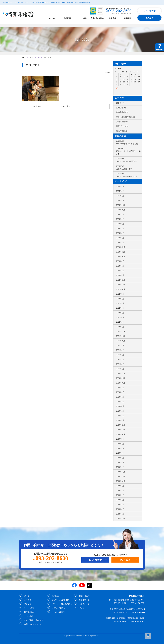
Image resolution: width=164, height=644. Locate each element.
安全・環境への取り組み (33, 620)
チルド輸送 (27, 616)
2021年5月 (120, 360)
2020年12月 (121, 374)
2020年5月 (120, 402)
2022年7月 (120, 303)
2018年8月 (120, 486)
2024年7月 (120, 219)
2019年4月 (120, 453)
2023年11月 (121, 252)
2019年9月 (120, 439)
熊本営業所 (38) (122, 112)
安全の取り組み (97, 18)
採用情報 (112, 18)
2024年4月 (120, 233)
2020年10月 (121, 383)
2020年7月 (120, 392)
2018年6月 (120, 495)
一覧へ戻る (66, 106)
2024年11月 (121, 205)
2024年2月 (120, 238)
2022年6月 (120, 308)
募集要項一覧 (83, 600)
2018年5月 (120, 500)
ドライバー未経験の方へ (61, 604)
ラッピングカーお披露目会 (129, 160)
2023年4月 (120, 271)
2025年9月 (120, 191)
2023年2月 (120, 275)
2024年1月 (120, 243)
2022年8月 (120, 299)
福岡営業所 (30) (122, 122)
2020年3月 (120, 411)
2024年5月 (120, 229)
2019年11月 (121, 430)
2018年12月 (121, 472)
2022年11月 (121, 285)
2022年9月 (120, 294)
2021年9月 (120, 345)
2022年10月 (121, 289)
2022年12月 (121, 280)
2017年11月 (121, 519)
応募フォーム (83, 604)
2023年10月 (121, 257)
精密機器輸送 (28, 612)
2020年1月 (120, 420)
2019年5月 (120, 448)
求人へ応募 (125, 560)
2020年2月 (120, 416)
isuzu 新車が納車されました (129, 142)
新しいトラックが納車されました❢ (129, 151)
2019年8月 (120, 444)
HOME (52, 18)
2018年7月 (120, 491)
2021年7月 (120, 355)
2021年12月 (121, 331)
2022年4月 (120, 317)
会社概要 (67, 18)
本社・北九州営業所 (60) (126, 117)
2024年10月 (121, 210)
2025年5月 (120, 196)
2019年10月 (121, 434)
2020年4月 (120, 406)
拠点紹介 (27, 604)
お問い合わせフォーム (32, 624)
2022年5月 (120, 313)
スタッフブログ (37, 57)
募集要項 (127, 18)
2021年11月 (121, 336)
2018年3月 (120, 509)
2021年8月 (120, 350)
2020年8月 (120, 388)
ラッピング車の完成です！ (129, 175)
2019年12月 (121, 425)
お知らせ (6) (121, 108)
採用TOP (55, 596)
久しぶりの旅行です (129, 167)
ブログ (81, 608)
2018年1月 (120, 514)
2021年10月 (121, 341)
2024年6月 (120, 224)
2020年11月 (121, 378)
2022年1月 (120, 327)
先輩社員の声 (83, 596)
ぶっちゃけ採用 (57, 612)
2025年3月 (120, 200)
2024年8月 (120, 215)
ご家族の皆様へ (57, 608)
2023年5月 (120, 266)
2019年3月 (120, 458)
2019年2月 (120, 462)
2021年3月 (120, 369)
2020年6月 (120, 397)
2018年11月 (121, 476)
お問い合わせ (149, 11)
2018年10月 (121, 481)
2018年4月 (120, 505)
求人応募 (149, 18)
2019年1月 (120, 467)
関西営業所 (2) (122, 131)
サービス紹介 (82, 18)
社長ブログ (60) (122, 126)
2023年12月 (121, 247)
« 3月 (116, 88)
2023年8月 (120, 261)
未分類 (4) (120, 103)
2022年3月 (120, 322)
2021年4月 (120, 364)
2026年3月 (120, 186)
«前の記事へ (37, 106)
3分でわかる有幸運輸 (60, 600)
